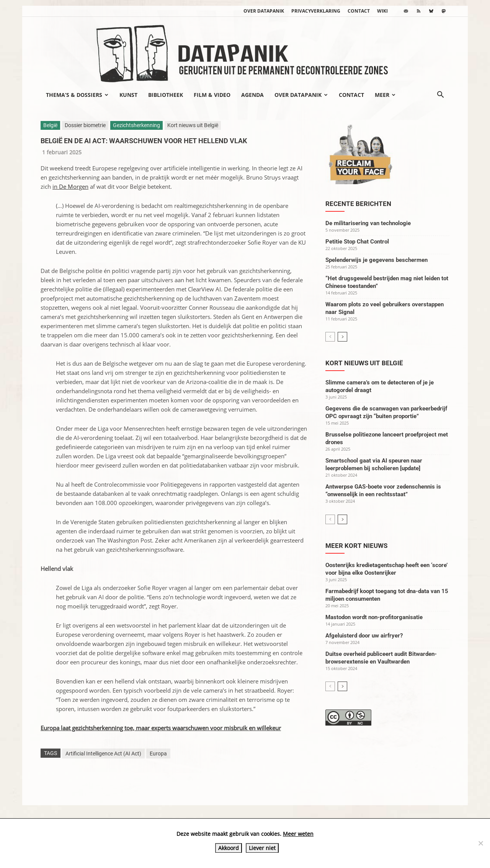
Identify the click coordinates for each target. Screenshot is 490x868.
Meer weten (298, 834)
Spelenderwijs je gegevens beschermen (376, 260)
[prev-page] (330, 337)
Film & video (212, 95)
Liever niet (262, 848)
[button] (440, 95)
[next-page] (342, 337)
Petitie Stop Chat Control (357, 242)
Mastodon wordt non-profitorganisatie (374, 617)
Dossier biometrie (85, 125)
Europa (158, 754)
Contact (359, 11)
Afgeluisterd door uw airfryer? (364, 636)
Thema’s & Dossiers (77, 95)
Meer (385, 95)
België (50, 125)
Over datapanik (264, 11)
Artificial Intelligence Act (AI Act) (103, 754)
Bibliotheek (166, 95)
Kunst (128, 95)
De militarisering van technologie (368, 223)
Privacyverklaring (316, 11)
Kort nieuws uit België (193, 125)
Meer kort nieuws (356, 546)
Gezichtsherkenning (136, 125)
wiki (382, 11)
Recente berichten (358, 204)
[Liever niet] (480, 843)
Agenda (252, 95)
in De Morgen (70, 186)
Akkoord (229, 848)
